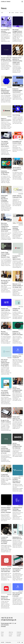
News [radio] (13, 13)
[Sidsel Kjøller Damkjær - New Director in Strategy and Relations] (6, 198)
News (2, 634)
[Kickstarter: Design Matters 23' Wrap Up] (6, 171)
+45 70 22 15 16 (7, 618)
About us (11, 632)
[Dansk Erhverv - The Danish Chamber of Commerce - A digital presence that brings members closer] (18, 507)
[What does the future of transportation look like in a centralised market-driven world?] (6, 227)
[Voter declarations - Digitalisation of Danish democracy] (18, 536)
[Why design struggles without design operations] (18, 29)
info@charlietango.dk (9, 620)
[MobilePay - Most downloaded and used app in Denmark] (18, 594)
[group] (16, 13)
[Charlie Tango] (6, 2)
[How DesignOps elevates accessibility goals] (6, 29)
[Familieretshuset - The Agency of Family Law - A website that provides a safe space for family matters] (18, 478)
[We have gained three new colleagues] (6, 333)
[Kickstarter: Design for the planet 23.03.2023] (18, 333)
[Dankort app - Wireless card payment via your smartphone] (6, 596)
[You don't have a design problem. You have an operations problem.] (6, 57)
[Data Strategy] (18, 115)
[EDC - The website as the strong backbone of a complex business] (6, 391)
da (18, 642)
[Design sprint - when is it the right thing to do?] (18, 418)
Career (10, 636)
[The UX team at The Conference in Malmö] (18, 169)
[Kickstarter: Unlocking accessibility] (18, 226)
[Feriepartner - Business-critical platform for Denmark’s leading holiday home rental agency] (18, 59)
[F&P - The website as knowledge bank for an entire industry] (6, 144)
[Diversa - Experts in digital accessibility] (6, 117)
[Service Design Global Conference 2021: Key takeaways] (18, 445)
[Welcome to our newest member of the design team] (18, 284)
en (19, 642)
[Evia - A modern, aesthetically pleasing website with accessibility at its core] (6, 448)
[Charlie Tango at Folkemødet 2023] (18, 196)
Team (2, 636)
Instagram (19, 634)
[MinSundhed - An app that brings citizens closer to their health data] (6, 568)
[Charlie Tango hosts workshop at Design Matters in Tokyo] (6, 255)
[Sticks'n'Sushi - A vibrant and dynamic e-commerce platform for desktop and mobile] (6, 538)
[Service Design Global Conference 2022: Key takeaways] (18, 389)
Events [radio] (21, 13)
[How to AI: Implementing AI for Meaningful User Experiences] (6, 89)
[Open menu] (22, 2)
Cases (2, 632)
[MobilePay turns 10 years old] (18, 357)
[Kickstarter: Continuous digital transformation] (18, 88)
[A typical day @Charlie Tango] (6, 475)
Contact (11, 634)
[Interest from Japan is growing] (6, 309)
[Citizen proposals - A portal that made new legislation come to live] (18, 568)
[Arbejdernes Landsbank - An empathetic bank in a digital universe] (18, 256)
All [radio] (10, 13)
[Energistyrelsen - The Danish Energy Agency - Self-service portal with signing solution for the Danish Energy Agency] (6, 361)
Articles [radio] (17, 13)
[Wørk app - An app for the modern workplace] (6, 419)
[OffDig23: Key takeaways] (18, 309)
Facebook (19, 632)
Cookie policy (8, 642)
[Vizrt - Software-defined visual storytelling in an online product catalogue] (6, 508)
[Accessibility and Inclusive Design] (18, 142)
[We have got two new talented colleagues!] (6, 282)
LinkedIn (19, 636)
